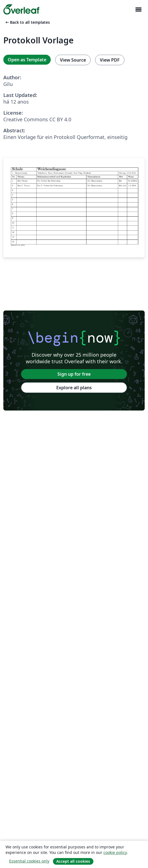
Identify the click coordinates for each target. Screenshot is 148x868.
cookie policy (115, 852)
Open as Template (27, 60)
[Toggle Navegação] (138, 10)
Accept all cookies (73, 861)
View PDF (110, 60)
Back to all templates (27, 22)
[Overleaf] (21, 9)
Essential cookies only (29, 861)
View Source (73, 60)
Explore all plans (74, 388)
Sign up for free (74, 374)
